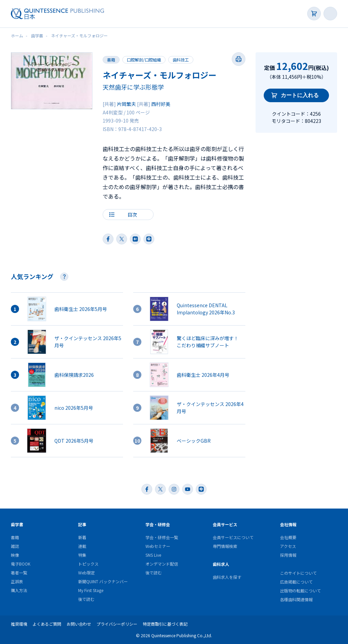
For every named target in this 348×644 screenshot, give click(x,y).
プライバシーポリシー (117, 624)
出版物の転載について (300, 591)
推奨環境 (19, 624)
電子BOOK (21, 564)
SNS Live (153, 555)
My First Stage (91, 590)
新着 (82, 537)
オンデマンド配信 (162, 564)
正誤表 (17, 581)
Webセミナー (158, 546)
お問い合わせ (79, 624)
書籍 (111, 60)
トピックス (88, 564)
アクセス (288, 546)
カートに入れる (300, 95)
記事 (82, 524)
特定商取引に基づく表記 (165, 624)
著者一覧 (19, 573)
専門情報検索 (225, 546)
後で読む (86, 599)
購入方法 (19, 590)
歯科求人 (221, 564)
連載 (82, 546)
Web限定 (86, 573)
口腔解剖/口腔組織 (144, 60)
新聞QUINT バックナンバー (103, 581)
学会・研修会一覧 (162, 537)
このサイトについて (298, 573)
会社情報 (288, 524)
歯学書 (17, 524)
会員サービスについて (233, 537)
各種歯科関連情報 (296, 599)
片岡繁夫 (126, 104)
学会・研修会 (158, 524)
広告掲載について (296, 582)
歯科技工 (181, 60)
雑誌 (15, 546)
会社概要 (288, 537)
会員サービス (225, 524)
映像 (15, 555)
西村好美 (161, 104)
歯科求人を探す (227, 577)
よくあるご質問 (47, 624)
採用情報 (288, 555)
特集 (82, 555)
